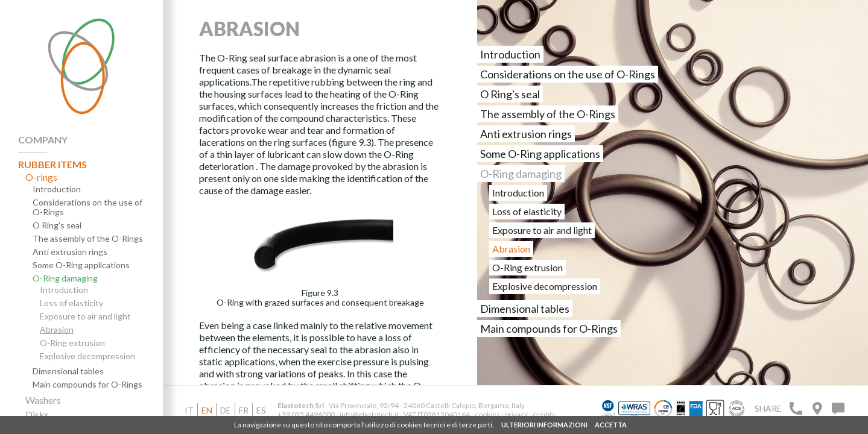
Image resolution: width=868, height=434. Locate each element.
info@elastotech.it (369, 414)
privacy (517, 414)
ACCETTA (611, 425)
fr (244, 410)
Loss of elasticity (71, 303)
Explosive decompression (87, 356)
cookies (487, 414)
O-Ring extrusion (72, 343)
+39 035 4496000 (306, 414)
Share (768, 408)
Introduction (57, 189)
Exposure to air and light (85, 316)
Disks (37, 415)
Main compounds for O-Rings (87, 385)
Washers (43, 400)
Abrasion (57, 330)
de (226, 410)
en (207, 410)
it (189, 410)
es (261, 410)
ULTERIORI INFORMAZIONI (544, 425)
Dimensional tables (68, 371)
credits (544, 414)
